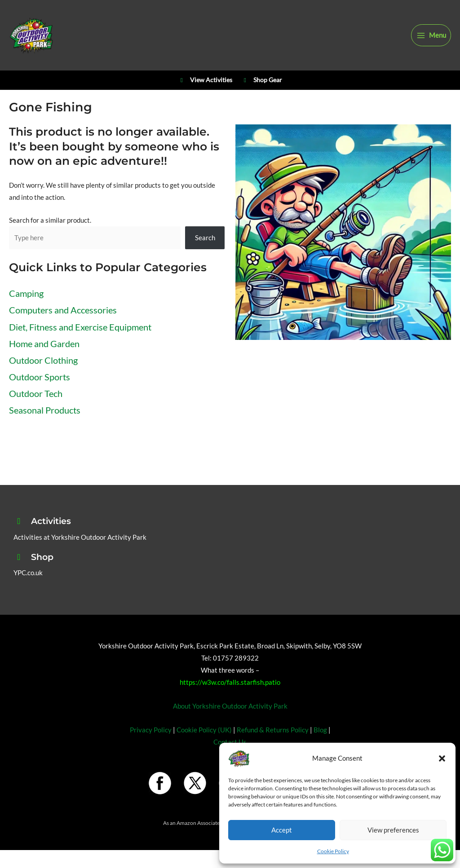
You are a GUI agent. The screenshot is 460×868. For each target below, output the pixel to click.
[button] (442, 758)
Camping (26, 293)
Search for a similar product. (50, 220)
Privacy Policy (151, 730)
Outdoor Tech (36, 393)
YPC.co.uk (28, 573)
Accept (282, 830)
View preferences (393, 830)
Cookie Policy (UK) (204, 730)
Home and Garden (44, 344)
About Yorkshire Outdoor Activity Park (230, 706)
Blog (320, 730)
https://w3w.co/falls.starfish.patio (230, 682)
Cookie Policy (333, 851)
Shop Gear (262, 80)
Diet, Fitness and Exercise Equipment (80, 327)
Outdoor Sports (40, 377)
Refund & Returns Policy (273, 730)
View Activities (205, 80)
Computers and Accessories (63, 310)
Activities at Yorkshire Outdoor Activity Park (80, 537)
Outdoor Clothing (43, 360)
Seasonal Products (45, 410)
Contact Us (230, 742)
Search (205, 238)
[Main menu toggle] (431, 35)
